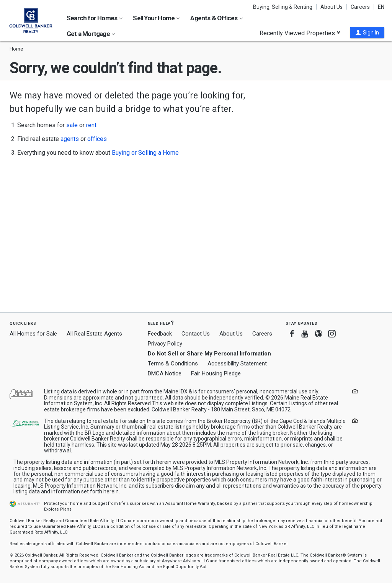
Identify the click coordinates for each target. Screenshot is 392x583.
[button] (367, 33)
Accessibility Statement (237, 364)
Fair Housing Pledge (216, 373)
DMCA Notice (165, 373)
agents (70, 139)
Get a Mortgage (91, 34)
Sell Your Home (156, 18)
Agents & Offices (216, 18)
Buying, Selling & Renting (283, 7)
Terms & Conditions (173, 364)
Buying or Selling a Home (145, 153)
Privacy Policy (165, 344)
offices (97, 139)
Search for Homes (95, 18)
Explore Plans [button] (58, 509)
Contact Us (196, 334)
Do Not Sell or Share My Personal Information (209, 354)
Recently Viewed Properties (300, 33)
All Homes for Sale (33, 334)
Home (16, 49)
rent (91, 125)
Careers (360, 7)
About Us (332, 7)
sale (72, 125)
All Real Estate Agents (94, 334)
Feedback (160, 334)
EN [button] (381, 7)
